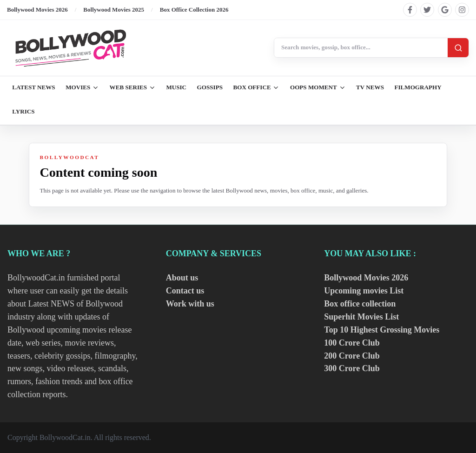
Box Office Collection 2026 (194, 10)
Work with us (190, 304)
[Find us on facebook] (410, 10)
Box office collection (360, 304)
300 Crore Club (352, 368)
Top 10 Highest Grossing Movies (382, 330)
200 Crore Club (352, 356)
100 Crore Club (352, 343)
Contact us (185, 291)
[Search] (458, 48)
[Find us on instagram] (462, 10)
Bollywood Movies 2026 (37, 10)
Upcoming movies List (364, 291)
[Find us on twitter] (427, 10)
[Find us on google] (445, 10)
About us (182, 278)
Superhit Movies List (361, 317)
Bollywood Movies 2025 (114, 10)
